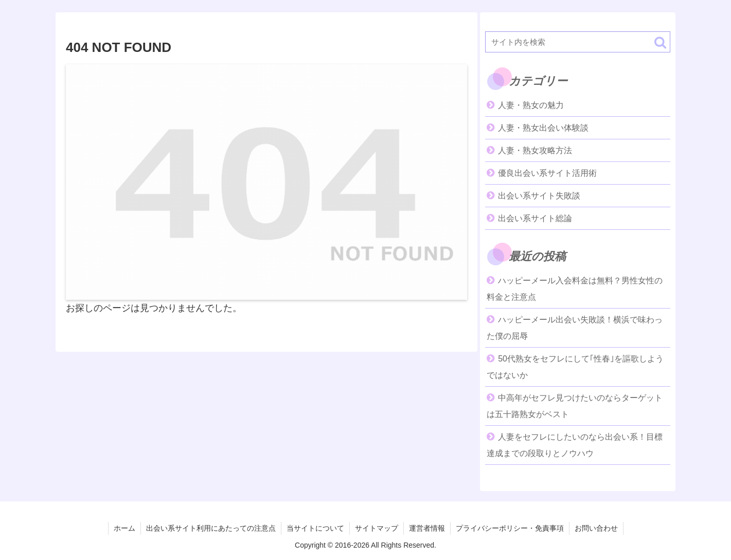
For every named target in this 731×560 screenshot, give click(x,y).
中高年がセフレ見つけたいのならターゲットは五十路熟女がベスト (575, 406)
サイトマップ (377, 528)
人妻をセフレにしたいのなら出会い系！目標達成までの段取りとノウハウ (575, 445)
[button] (660, 42)
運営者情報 (427, 528)
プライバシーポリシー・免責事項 (510, 528)
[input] (578, 42)
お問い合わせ (596, 528)
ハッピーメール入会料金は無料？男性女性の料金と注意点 (575, 289)
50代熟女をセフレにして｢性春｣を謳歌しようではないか (575, 367)
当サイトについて (315, 528)
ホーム (124, 528)
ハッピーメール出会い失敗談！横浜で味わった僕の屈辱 (575, 328)
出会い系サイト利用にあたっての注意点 (211, 528)
